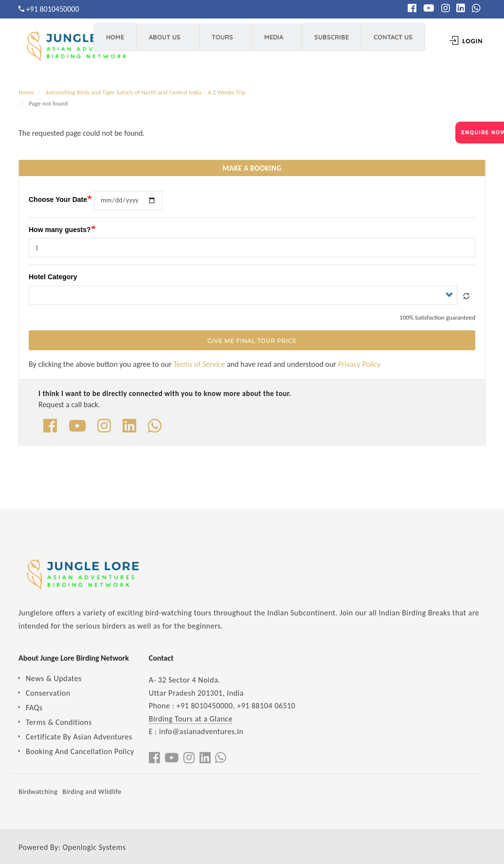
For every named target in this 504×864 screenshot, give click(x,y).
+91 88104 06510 (266, 706)
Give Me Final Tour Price (252, 341)
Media (272, 41)
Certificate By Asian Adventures (79, 737)
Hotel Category (53, 277)
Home (119, 41)
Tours (220, 41)
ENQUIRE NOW (483, 133)
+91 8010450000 (53, 9)
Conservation (48, 693)
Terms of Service (199, 364)
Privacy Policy (360, 364)
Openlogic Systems (94, 847)
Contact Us (386, 42)
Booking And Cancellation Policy (80, 751)
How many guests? (60, 230)
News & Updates (54, 678)
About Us (163, 42)
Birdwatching (38, 792)
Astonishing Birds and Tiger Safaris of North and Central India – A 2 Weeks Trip (146, 92)
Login (458, 41)
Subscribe (330, 41)
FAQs (34, 708)
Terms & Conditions (59, 722)
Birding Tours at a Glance (191, 719)
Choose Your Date (58, 199)
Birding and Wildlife (92, 792)
